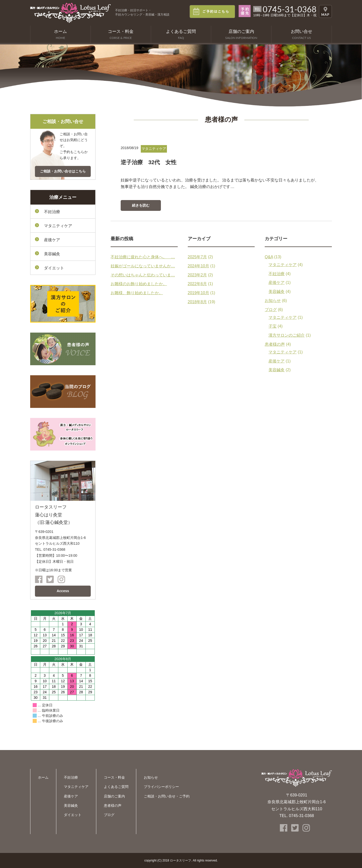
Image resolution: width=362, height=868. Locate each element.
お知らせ (273, 301)
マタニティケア (283, 265)
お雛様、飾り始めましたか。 (137, 293)
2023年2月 (197, 275)
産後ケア (277, 283)
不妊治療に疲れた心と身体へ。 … (143, 257)
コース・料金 (114, 777)
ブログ (271, 310)
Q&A (269, 257)
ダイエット (54, 268)
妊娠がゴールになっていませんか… (143, 266)
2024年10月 (198, 266)
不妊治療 (277, 274)
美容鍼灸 (277, 292)
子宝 (273, 326)
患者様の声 (275, 344)
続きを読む (141, 205)
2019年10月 (198, 293)
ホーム (43, 777)
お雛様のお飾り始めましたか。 (139, 284)
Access (63, 591)
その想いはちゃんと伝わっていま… (143, 275)
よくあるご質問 (116, 787)
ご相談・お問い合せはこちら (63, 171)
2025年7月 (197, 257)
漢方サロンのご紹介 (287, 335)
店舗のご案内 (114, 796)
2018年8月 (197, 302)
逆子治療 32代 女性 (149, 162)
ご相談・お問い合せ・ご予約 (167, 796)
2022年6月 (197, 284)
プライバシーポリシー (161, 787)
